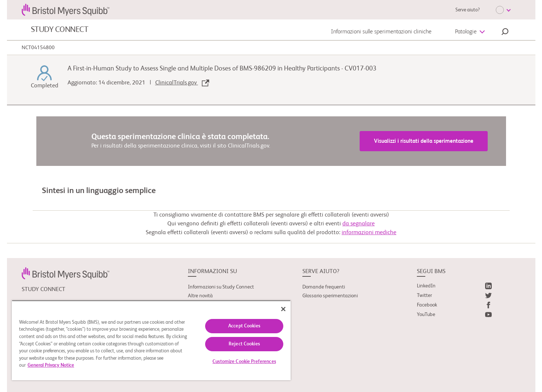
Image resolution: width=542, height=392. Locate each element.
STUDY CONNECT (60, 30)
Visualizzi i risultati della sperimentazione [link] (424, 141)
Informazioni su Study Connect (221, 287)
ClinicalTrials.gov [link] (182, 83)
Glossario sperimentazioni (330, 296)
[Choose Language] (503, 10)
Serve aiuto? (468, 10)
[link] (66, 273)
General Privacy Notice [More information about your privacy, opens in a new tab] (51, 365)
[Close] (283, 309)
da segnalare (359, 224)
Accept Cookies (244, 326)
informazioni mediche (369, 233)
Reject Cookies (244, 344)
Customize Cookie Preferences (244, 362)
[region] (151, 340)
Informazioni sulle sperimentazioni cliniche (381, 32)
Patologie (466, 32)
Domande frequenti (324, 287)
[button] (505, 33)
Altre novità (200, 296)
